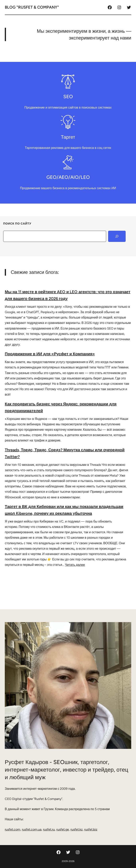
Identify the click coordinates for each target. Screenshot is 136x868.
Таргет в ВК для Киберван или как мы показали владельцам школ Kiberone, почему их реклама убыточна (64, 510)
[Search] (117, 236)
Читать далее (75, 565)
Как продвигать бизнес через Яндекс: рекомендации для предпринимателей (61, 407)
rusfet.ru (49, 829)
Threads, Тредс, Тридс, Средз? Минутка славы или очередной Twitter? (65, 453)
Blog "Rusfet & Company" (32, 7)
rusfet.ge (63, 829)
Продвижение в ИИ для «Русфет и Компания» (50, 354)
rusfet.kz (77, 829)
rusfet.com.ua (32, 829)
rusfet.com (13, 829)
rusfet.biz (91, 829)
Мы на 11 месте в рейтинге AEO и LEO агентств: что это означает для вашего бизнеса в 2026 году (68, 295)
